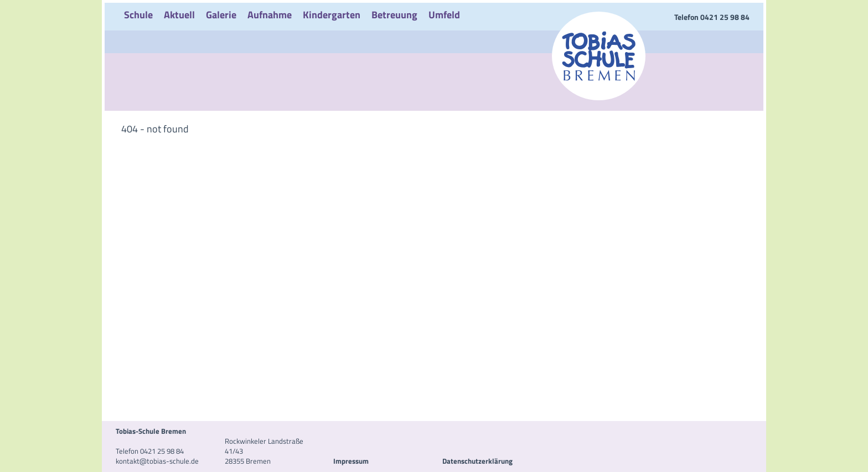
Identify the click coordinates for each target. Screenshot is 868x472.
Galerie (221, 15)
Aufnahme (270, 15)
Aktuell (179, 15)
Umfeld (444, 15)
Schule (138, 15)
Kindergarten (332, 15)
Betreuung (394, 15)
